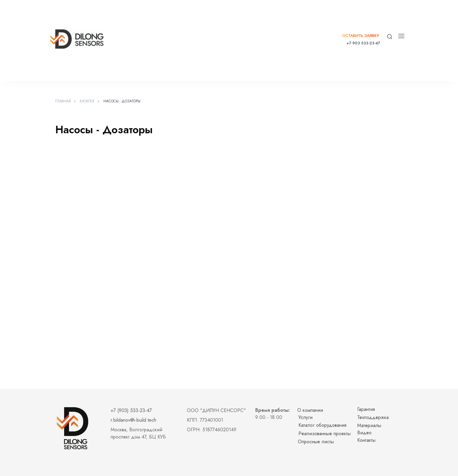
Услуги (305, 417)
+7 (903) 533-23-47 (131, 410)
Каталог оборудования (322, 425)
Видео (364, 433)
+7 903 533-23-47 (363, 43)
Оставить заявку (361, 36)
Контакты (366, 440)
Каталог (87, 101)
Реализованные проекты (325, 434)
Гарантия (366, 409)
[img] (77, 39)
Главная (63, 101)
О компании (310, 410)
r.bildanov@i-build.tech (133, 420)
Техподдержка (373, 417)
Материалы (369, 425)
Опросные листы (316, 442)
